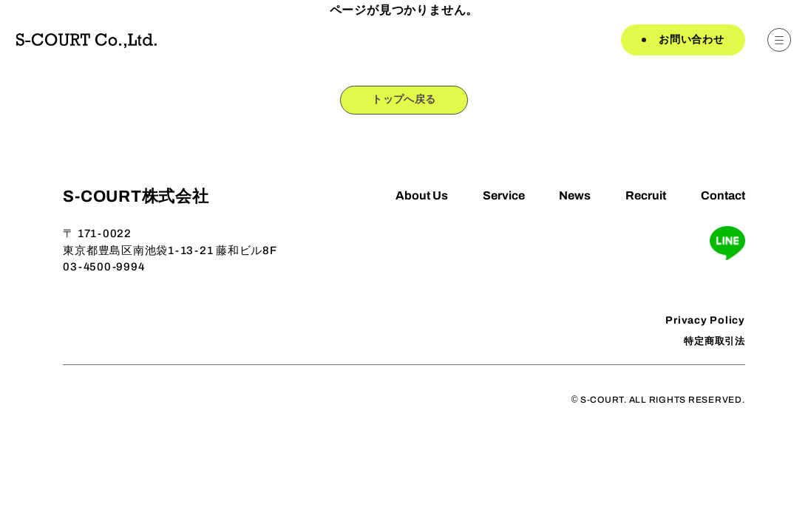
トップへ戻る (404, 101)
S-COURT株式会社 (136, 199)
